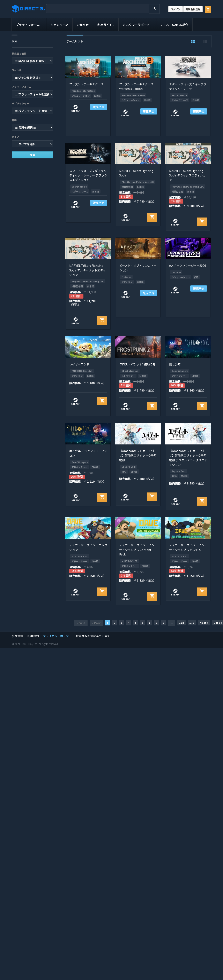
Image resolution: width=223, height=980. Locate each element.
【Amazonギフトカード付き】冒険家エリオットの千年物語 (138, 455)
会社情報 (17, 636)
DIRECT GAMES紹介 (174, 25)
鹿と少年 (175, 364)
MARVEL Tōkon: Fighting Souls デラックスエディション (187, 175)
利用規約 (33, 636)
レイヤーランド (79, 364)
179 (192, 623)
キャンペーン (59, 25)
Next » (204, 623)
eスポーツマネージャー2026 (188, 266)
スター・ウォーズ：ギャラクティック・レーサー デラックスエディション (88, 175)
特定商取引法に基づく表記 (93, 636)
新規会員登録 (193, 9)
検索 (32, 155)
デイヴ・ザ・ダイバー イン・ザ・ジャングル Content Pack (138, 550)
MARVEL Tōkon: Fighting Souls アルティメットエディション (87, 270)
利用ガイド (106, 25)
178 (181, 623)
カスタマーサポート (137, 25)
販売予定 (99, 107)
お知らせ (83, 25)
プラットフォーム (29, 25)
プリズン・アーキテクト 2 (86, 84)
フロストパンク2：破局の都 (137, 364)
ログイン (176, 9)
